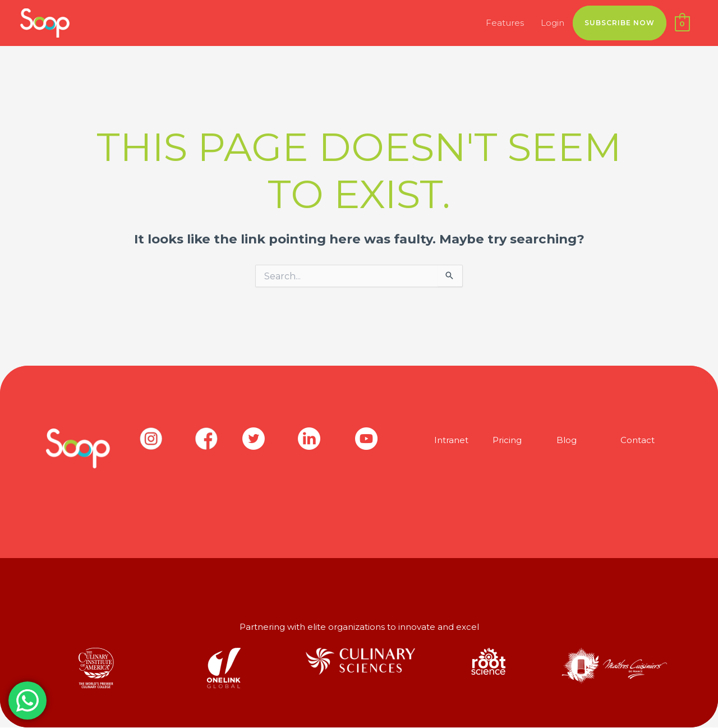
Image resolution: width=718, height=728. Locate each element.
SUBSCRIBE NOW (620, 23)
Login (553, 23)
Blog (567, 440)
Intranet (451, 440)
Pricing (507, 440)
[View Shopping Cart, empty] (682, 23)
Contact (638, 440)
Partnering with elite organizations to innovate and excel (359, 627)
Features (505, 23)
